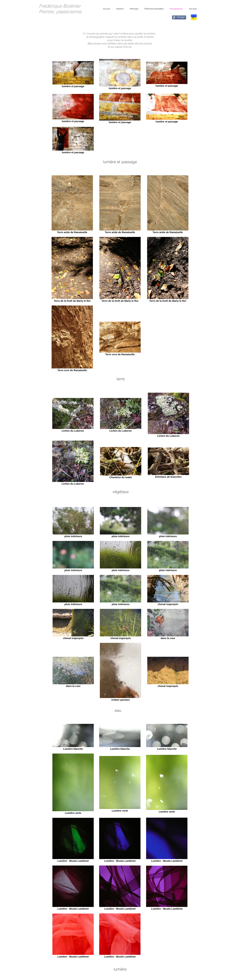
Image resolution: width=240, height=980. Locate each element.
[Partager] (179, 17)
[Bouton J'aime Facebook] (163, 18)
